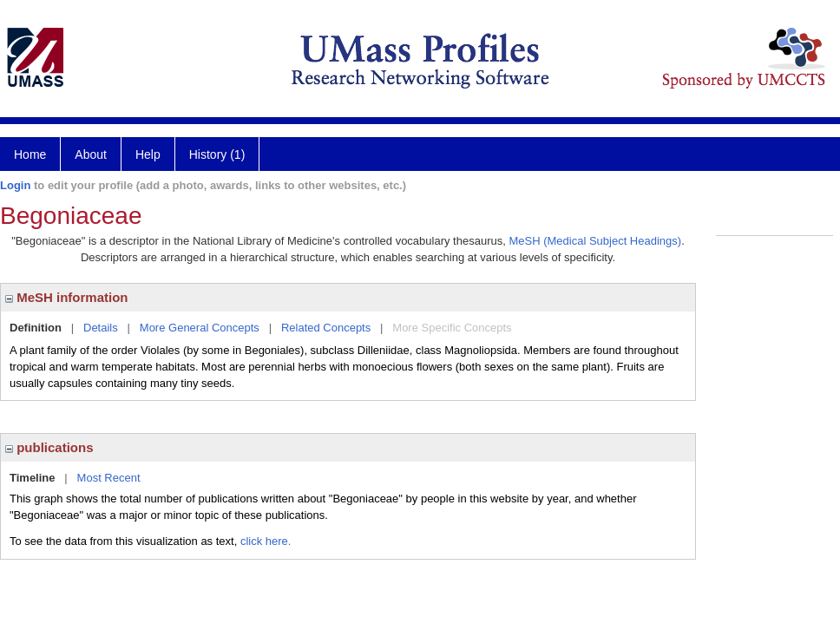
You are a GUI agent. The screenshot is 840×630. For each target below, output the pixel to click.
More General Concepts (200, 328)
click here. (266, 541)
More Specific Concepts (452, 328)
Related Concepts (326, 328)
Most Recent (109, 478)
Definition (36, 328)
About (91, 154)
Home (30, 154)
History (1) (217, 154)
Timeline (33, 478)
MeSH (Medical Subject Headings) (595, 241)
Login (15, 185)
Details (101, 328)
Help (148, 154)
